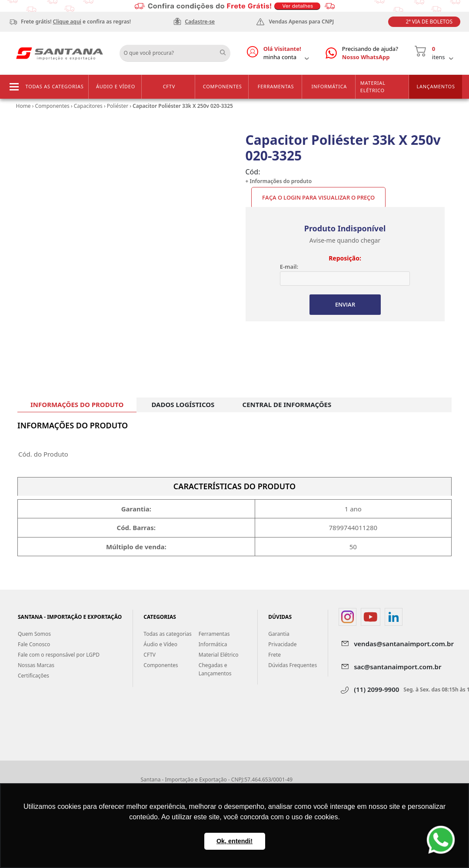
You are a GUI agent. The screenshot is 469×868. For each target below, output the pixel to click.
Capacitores (88, 106)
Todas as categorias (55, 86)
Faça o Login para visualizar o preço (318, 197)
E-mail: (289, 267)
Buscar (226, 50)
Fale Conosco (34, 644)
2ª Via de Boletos (429, 22)
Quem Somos (34, 634)
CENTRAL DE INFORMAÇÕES (287, 404)
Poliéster (118, 106)
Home (23, 106)
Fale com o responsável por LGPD (59, 655)
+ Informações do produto (279, 181)
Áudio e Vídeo (116, 86)
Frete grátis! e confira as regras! (76, 22)
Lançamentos (436, 86)
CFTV (169, 86)
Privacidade (282, 644)
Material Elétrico (373, 87)
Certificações (33, 676)
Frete (274, 655)
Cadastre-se (200, 22)
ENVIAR (345, 304)
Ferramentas (276, 86)
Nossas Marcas (36, 665)
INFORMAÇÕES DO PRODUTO (77, 404)
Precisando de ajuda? (370, 53)
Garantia (279, 634)
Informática (329, 86)
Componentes (223, 86)
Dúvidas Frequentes (293, 665)
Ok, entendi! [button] (234, 841)
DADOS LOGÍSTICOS (183, 404)
